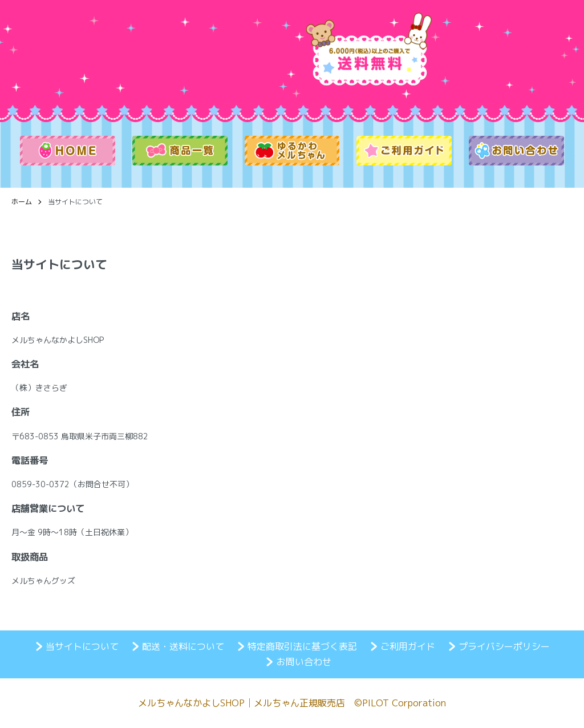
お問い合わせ (304, 662)
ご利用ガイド (408, 646)
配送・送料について (183, 646)
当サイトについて (82, 646)
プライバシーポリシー (504, 646)
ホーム (22, 202)
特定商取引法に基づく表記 (302, 646)
